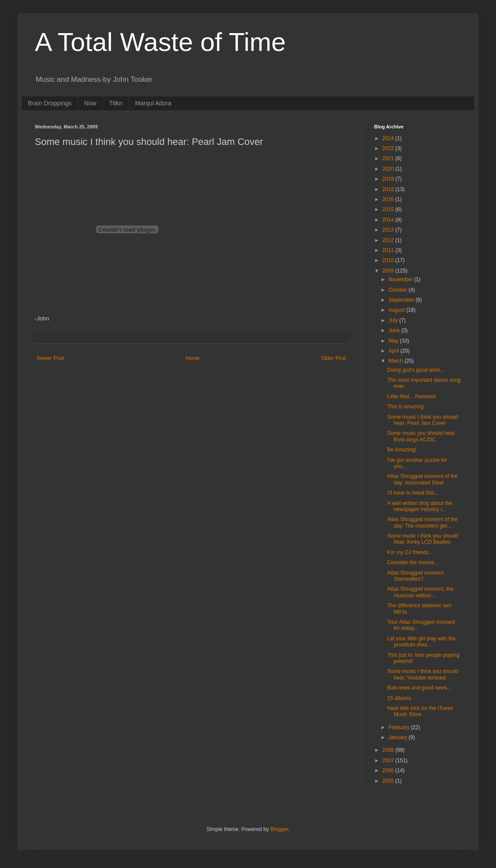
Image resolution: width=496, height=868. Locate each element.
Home (193, 358)
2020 (389, 169)
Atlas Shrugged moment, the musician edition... (420, 592)
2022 (389, 148)
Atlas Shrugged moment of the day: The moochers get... (422, 522)
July (394, 320)
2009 (389, 271)
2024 (389, 138)
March (397, 361)
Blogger (279, 829)
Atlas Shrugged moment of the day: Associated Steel (422, 479)
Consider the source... (413, 562)
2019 (389, 179)
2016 (389, 199)
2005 (389, 781)
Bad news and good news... (419, 688)
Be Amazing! (402, 450)
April (394, 351)
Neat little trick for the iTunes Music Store (420, 711)
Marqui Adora (153, 103)
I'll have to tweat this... (413, 493)
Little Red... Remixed (411, 397)
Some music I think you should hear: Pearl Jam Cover (423, 420)
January (399, 737)
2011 (389, 250)
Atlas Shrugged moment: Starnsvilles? (416, 576)
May (394, 341)
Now (90, 103)
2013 (389, 230)
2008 (389, 750)
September (402, 300)
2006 (389, 770)
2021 (389, 158)
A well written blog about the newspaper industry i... (420, 506)
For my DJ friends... (410, 552)
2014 (389, 220)
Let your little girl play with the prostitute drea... (421, 642)
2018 (389, 189)
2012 (389, 240)
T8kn (116, 103)
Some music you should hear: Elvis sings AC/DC (422, 436)
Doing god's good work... (416, 370)
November (401, 279)
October (399, 290)
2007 (389, 760)
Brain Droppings (50, 103)
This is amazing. (406, 407)
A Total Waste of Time (160, 42)
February (400, 727)
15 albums (399, 698)
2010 (389, 260)
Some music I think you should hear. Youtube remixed (423, 674)
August (397, 310)
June (395, 330)
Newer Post (50, 358)
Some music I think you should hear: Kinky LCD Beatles (423, 539)
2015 (389, 209)
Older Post (333, 358)
